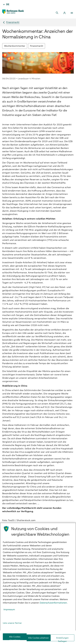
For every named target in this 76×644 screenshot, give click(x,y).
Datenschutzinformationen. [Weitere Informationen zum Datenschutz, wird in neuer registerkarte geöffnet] (54, 603)
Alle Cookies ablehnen (38, 638)
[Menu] (72, 13)
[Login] (65, 13)
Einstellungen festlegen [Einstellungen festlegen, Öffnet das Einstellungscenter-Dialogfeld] (62, 639)
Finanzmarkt (37, 46)
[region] (38, 583)
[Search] (57, 13)
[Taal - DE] (6, 4)
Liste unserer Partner (12, 623)
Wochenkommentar (15, 46)
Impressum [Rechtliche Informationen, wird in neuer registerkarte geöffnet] (9, 610)
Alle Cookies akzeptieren (15, 638)
